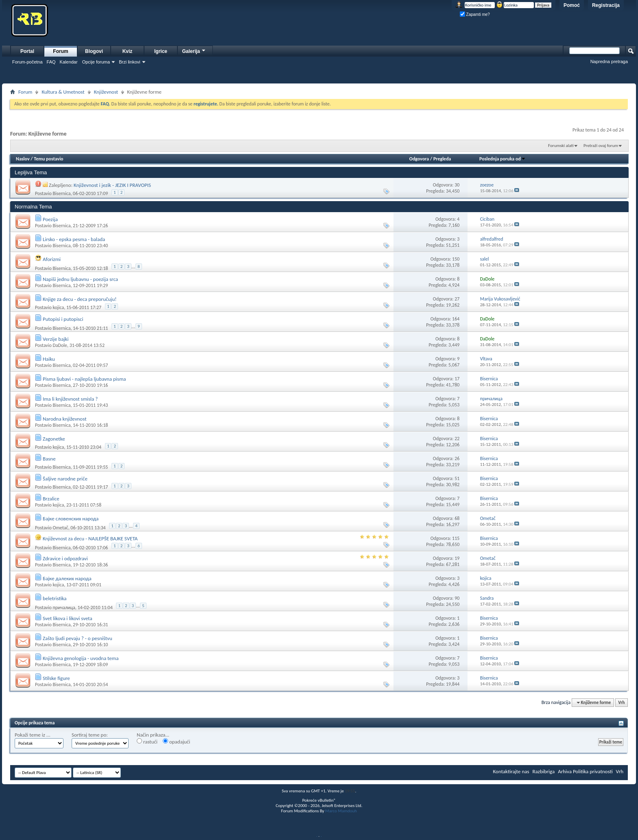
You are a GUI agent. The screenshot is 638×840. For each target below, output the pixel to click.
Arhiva (565, 771)
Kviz (128, 51)
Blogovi (94, 51)
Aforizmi (52, 259)
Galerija (194, 50)
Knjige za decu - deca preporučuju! (80, 299)
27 (457, 299)
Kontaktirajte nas (511, 771)
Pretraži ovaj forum (601, 146)
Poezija (50, 219)
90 (457, 598)
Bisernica (61, 193)
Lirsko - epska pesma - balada (74, 239)
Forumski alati (561, 146)
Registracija (606, 5)
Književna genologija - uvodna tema (81, 658)
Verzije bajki (56, 339)
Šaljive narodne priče (65, 479)
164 (456, 319)
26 (457, 458)
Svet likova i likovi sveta (68, 618)
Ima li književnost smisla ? (70, 399)
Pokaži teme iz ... (33, 735)
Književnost (106, 92)
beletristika (55, 598)
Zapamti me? (475, 14)
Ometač (60, 528)
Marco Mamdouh (341, 811)
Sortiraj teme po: (90, 735)
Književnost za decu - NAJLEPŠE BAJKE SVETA (90, 538)
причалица (64, 608)
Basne (49, 459)
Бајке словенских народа (71, 519)
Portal (27, 51)
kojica (58, 307)
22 (457, 439)
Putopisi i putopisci (63, 319)
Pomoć (572, 5)
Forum (60, 51)
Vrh (621, 703)
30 (457, 185)
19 (457, 558)
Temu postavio (48, 159)
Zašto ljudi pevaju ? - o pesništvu (78, 638)
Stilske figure (56, 678)
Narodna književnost (65, 419)
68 (457, 518)
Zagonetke (54, 439)
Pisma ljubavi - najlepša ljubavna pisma (84, 379)
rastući (147, 741)
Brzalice (51, 499)
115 (456, 538)
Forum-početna (27, 62)
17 (457, 379)
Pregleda (442, 159)
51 (457, 478)
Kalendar (69, 62)
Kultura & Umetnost (63, 92)
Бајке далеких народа (67, 578)
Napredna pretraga (609, 61)
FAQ (51, 62)
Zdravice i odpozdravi (65, 558)
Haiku (49, 359)
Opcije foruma (96, 62)
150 (456, 259)
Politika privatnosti (593, 771)
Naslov (23, 159)
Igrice (161, 51)
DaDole (60, 345)
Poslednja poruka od (503, 159)
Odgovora (419, 159)
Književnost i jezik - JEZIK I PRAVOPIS (112, 185)
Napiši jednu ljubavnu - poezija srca (80, 279)
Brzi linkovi (130, 62)
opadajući (176, 741)
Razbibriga (544, 771)
